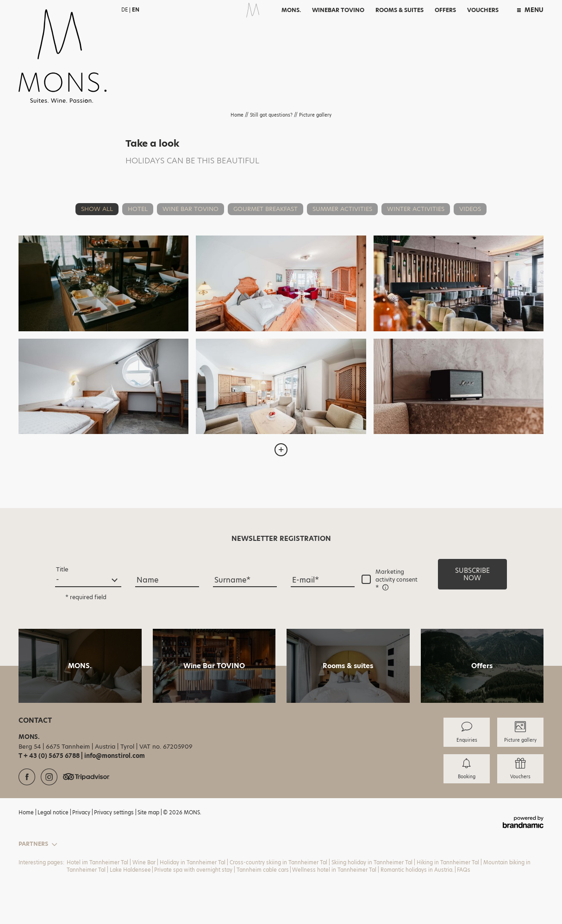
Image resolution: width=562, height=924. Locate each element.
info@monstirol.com (115, 756)
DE (125, 10)
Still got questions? (272, 115)
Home (238, 115)
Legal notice (54, 812)
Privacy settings (115, 812)
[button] (472, 574)
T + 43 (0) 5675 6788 (50, 756)
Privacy (82, 812)
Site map (149, 812)
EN (136, 10)
